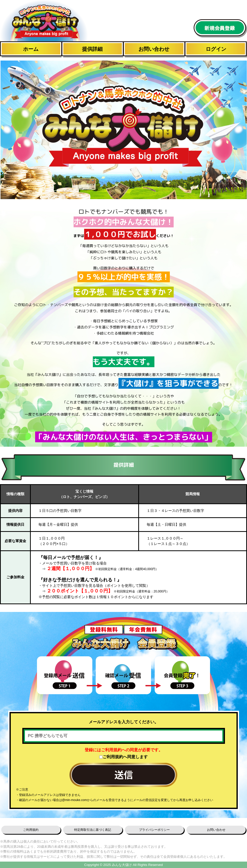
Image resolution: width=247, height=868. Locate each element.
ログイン (216, 49)
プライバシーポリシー (154, 830)
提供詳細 (92, 49)
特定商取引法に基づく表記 (93, 830)
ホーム (31, 49)
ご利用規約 (31, 830)
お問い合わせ (154, 49)
